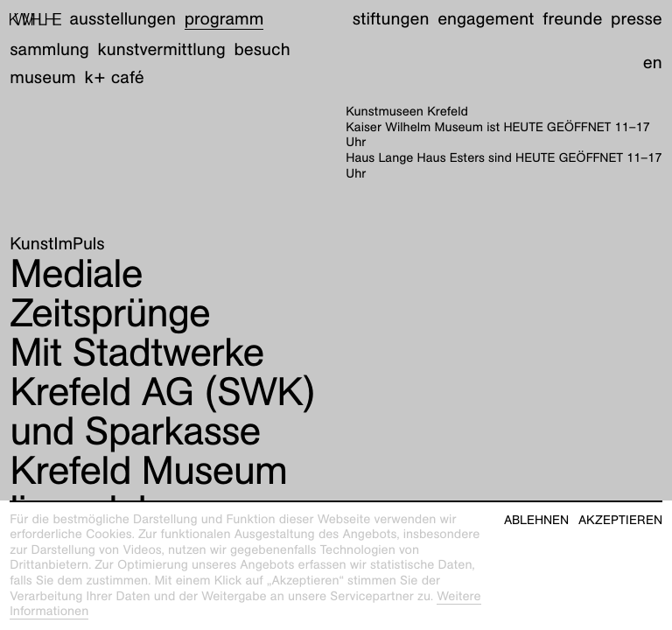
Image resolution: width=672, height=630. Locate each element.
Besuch (262, 50)
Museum (43, 78)
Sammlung (49, 50)
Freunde (572, 19)
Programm (224, 19)
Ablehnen (536, 520)
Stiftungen (391, 19)
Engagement (486, 19)
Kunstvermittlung (162, 50)
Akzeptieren (620, 520)
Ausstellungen (123, 19)
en (653, 63)
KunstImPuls (57, 244)
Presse (637, 19)
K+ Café (115, 78)
